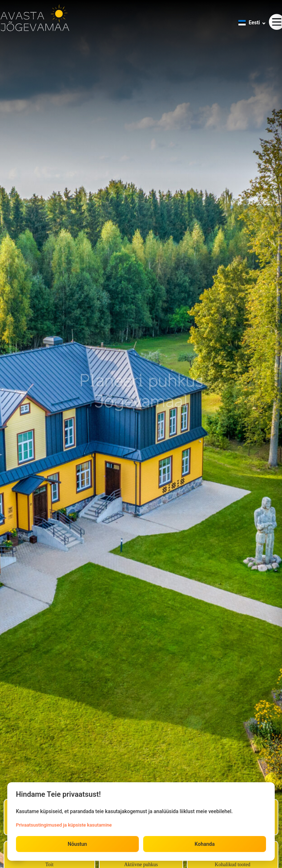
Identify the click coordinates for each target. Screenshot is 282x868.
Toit (49, 865)
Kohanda (204, 844)
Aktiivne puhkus (141, 865)
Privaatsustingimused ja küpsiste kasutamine (64, 825)
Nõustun (77, 844)
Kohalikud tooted (233, 865)
